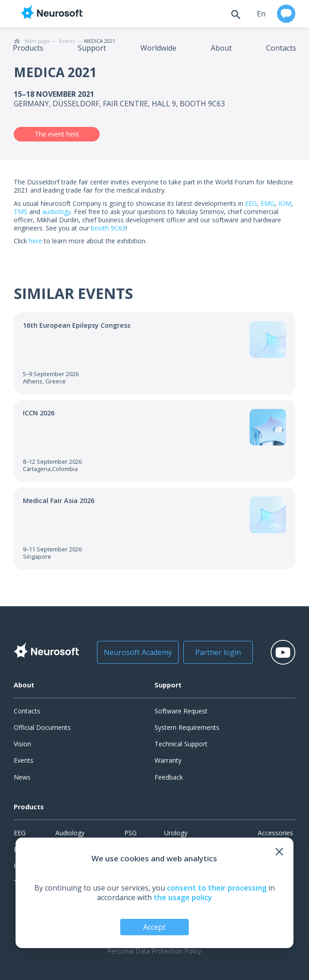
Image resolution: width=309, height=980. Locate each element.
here (35, 241)
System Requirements (187, 727)
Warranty (168, 760)
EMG (268, 203)
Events (24, 760)
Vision (22, 744)
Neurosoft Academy (136, 652)
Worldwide (158, 48)
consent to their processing (217, 888)
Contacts (281, 48)
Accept (154, 927)
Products (28, 48)
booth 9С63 (108, 228)
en (261, 14)
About (221, 48)
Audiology (70, 833)
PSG (131, 833)
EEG (251, 203)
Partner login (216, 652)
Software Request (181, 711)
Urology (176, 833)
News (22, 777)
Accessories (275, 833)
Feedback (169, 777)
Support (92, 48)
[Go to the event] (154, 353)
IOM (285, 203)
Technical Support (181, 744)
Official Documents (42, 727)
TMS (21, 212)
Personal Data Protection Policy (154, 951)
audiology (56, 212)
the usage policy (183, 897)
